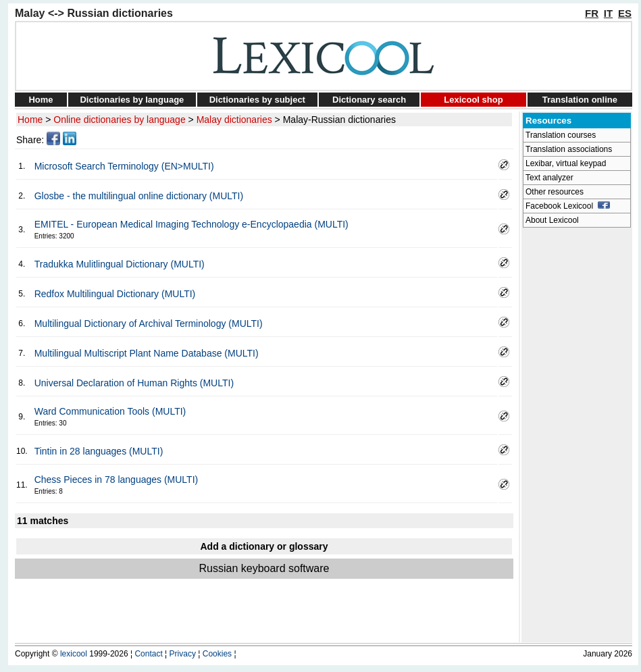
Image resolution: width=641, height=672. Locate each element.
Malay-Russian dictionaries (339, 120)
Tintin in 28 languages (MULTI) (99, 451)
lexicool (74, 654)
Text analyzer (549, 178)
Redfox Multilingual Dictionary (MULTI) (115, 294)
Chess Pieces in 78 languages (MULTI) (117, 480)
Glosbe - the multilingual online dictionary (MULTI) (139, 196)
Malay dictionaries (234, 120)
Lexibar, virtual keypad (566, 163)
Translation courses (561, 135)
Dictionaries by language (132, 100)
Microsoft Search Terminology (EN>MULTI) (124, 166)
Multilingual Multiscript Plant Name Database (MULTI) (147, 353)
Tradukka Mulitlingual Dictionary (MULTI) (120, 264)
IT (608, 13)
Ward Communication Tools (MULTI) (110, 411)
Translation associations (569, 149)
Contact (148, 654)
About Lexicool (552, 220)
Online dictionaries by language (119, 120)
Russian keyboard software (264, 568)
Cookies (217, 654)
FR (592, 13)
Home (41, 100)
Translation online (580, 100)
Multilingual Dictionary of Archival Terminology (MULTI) (149, 324)
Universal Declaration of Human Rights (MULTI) (134, 383)
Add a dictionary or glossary (264, 546)
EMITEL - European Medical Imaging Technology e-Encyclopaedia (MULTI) (191, 224)
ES (625, 13)
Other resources (555, 192)
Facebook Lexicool (568, 206)
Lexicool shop (473, 100)
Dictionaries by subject (257, 100)
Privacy (183, 654)
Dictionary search (369, 100)
